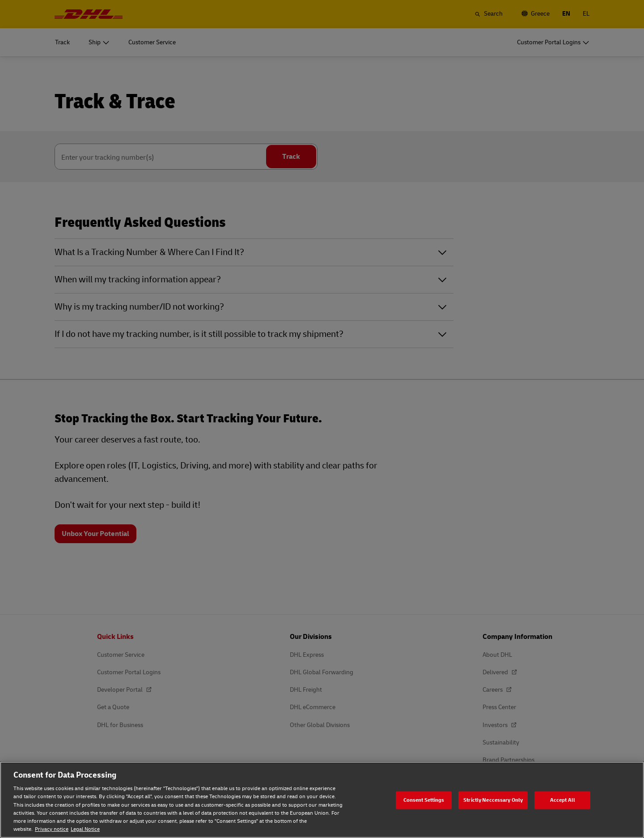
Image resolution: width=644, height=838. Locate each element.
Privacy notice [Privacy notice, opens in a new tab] (52, 829)
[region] (322, 800)
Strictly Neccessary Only (493, 800)
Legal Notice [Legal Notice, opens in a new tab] (85, 829)
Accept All (563, 800)
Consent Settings (424, 800)
